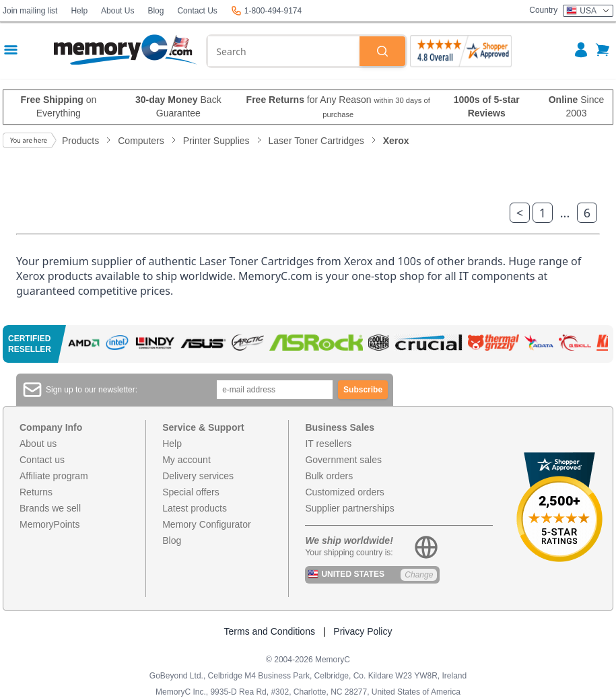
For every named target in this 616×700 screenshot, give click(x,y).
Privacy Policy (363, 631)
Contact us (42, 460)
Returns (36, 492)
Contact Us (197, 11)
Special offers (191, 492)
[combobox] (283, 51)
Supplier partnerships (349, 508)
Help (79, 11)
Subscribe (363, 390)
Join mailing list (30, 11)
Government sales (343, 460)
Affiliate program (54, 476)
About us (38, 444)
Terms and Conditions (270, 631)
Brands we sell (50, 508)
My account (186, 460)
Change (419, 575)
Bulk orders (329, 476)
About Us (117, 11)
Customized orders (345, 492)
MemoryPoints (49, 524)
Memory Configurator (207, 524)
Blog (156, 11)
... (565, 213)
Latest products (195, 508)
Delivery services (198, 476)
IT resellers (328, 444)
